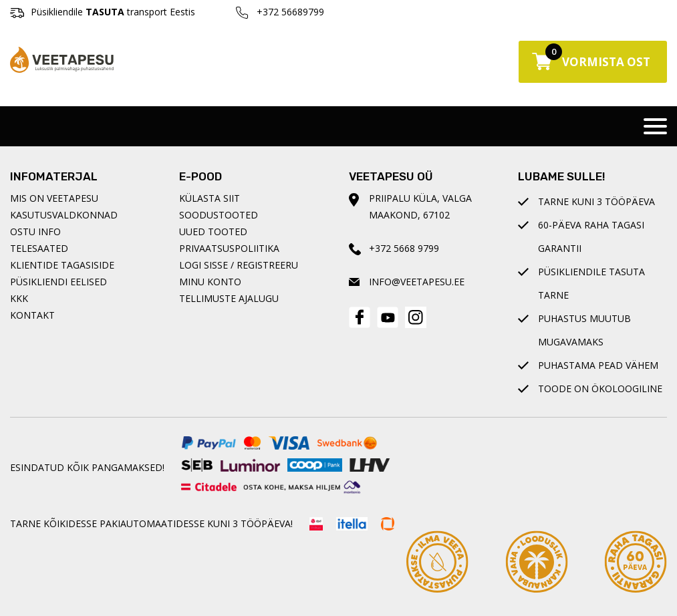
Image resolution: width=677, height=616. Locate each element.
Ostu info (35, 232)
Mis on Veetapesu (54, 198)
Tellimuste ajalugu (229, 298)
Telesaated (39, 248)
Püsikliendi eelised (58, 282)
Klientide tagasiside (62, 265)
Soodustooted (219, 215)
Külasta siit (210, 198)
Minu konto (210, 282)
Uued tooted (213, 232)
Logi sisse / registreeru (239, 265)
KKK (19, 298)
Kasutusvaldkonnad (64, 215)
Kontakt (32, 315)
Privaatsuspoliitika (229, 248)
